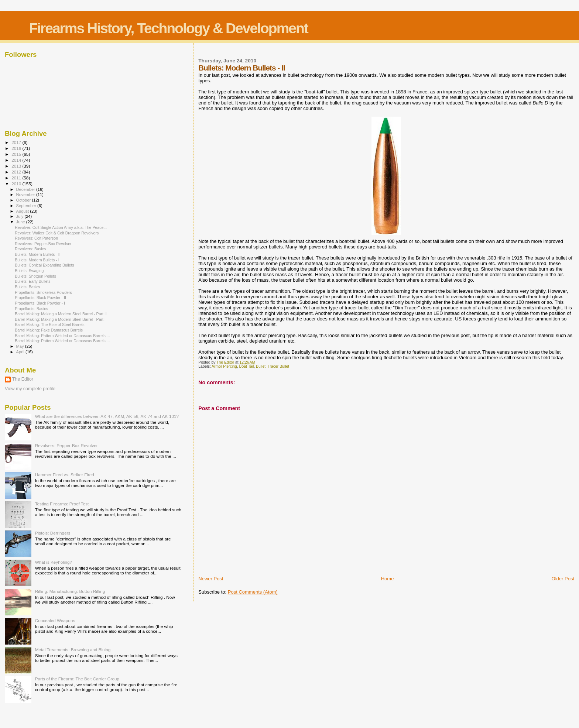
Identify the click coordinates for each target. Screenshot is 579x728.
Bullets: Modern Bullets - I (37, 260)
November (26, 195)
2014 (17, 160)
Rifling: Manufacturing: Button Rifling (70, 591)
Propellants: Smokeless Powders (43, 292)
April (21, 352)
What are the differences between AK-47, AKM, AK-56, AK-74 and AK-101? (107, 416)
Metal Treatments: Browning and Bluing (73, 650)
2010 (17, 184)
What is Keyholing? (54, 562)
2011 (17, 178)
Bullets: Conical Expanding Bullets (44, 265)
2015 (17, 154)
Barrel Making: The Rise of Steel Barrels (50, 324)
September (27, 206)
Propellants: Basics (31, 309)
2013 (17, 166)
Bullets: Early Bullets (32, 281)
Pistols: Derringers (53, 533)
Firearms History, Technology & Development (168, 28)
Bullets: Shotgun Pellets (35, 276)
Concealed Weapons (55, 620)
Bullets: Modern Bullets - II (37, 254)
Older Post (563, 579)
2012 (17, 172)
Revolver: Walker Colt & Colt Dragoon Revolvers (57, 233)
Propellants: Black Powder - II (40, 298)
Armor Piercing (224, 366)
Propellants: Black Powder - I (40, 303)
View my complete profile (30, 389)
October (24, 200)
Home (388, 579)
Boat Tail (247, 366)
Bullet (261, 366)
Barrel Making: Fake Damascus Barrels (49, 330)
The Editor (23, 379)
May (21, 346)
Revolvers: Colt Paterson (36, 238)
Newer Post (211, 579)
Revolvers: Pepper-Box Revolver (43, 244)
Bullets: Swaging (29, 271)
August (23, 211)
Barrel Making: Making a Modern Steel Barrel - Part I (60, 319)
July (20, 216)
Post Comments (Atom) (253, 592)
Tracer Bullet (279, 366)
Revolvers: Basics (30, 249)
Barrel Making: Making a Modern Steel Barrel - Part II (61, 314)
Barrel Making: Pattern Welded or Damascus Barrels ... (62, 336)
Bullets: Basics (28, 287)
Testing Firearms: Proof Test (62, 504)
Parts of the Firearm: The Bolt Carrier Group (77, 679)
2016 (17, 148)
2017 (17, 142)
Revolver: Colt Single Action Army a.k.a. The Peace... (61, 227)
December (26, 189)
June (21, 222)
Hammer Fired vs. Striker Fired (65, 475)
